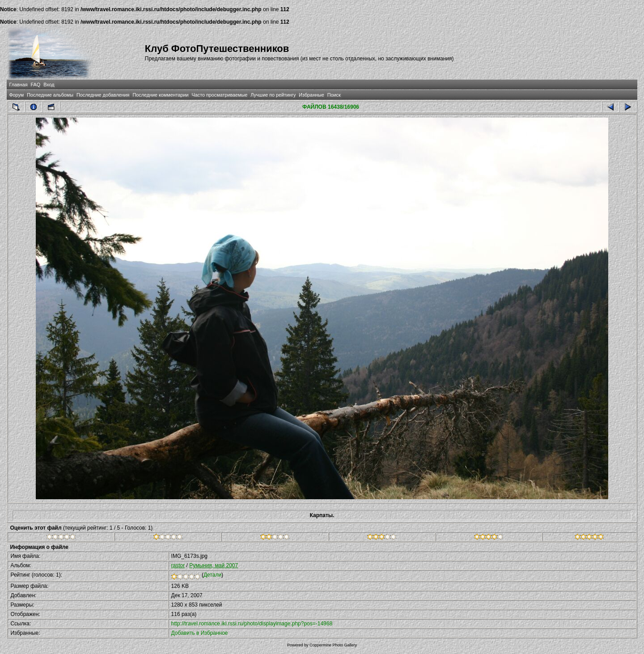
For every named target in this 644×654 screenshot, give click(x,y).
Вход (49, 85)
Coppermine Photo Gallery (333, 645)
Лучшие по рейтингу (273, 95)
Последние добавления (103, 95)
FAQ (36, 85)
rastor (178, 565)
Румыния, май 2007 (214, 565)
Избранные (311, 95)
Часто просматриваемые (220, 95)
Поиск (334, 95)
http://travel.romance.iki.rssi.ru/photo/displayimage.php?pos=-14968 (252, 624)
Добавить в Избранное (200, 633)
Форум (16, 95)
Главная (18, 85)
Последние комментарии (160, 95)
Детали (212, 575)
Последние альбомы (50, 95)
